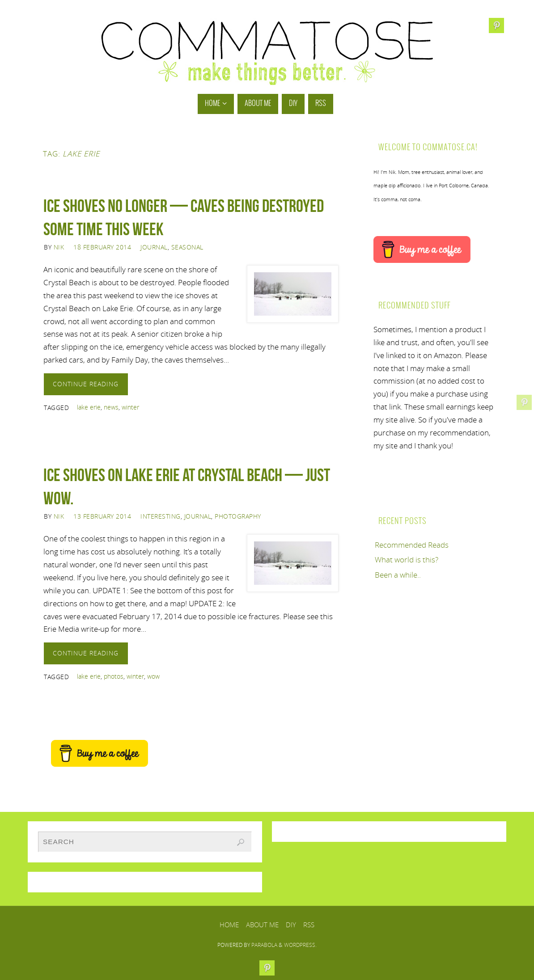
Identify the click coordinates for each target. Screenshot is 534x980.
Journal (154, 247)
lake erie (89, 407)
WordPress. (300, 945)
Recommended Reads (412, 545)
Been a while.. (398, 575)
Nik (59, 247)
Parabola (264, 945)
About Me (262, 925)
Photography (238, 516)
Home (229, 925)
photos (114, 676)
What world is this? (407, 560)
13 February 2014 (102, 516)
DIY (291, 925)
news (111, 407)
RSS (309, 925)
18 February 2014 (102, 247)
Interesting (161, 516)
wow (153, 676)
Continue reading (86, 384)
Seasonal (187, 247)
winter (130, 407)
